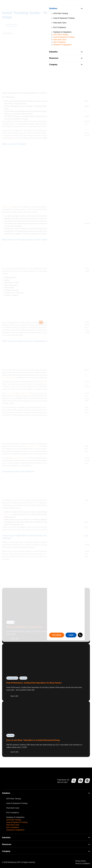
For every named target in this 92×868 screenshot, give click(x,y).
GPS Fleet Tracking (14, 799)
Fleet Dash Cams (13, 808)
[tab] (46, 793)
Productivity (23, 678)
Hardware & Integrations (15, 817)
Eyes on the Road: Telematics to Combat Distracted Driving (33, 740)
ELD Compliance (13, 813)
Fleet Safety (10, 735)
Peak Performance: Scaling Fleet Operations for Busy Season (34, 683)
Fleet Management (12, 678)
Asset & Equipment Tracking (17, 803)
